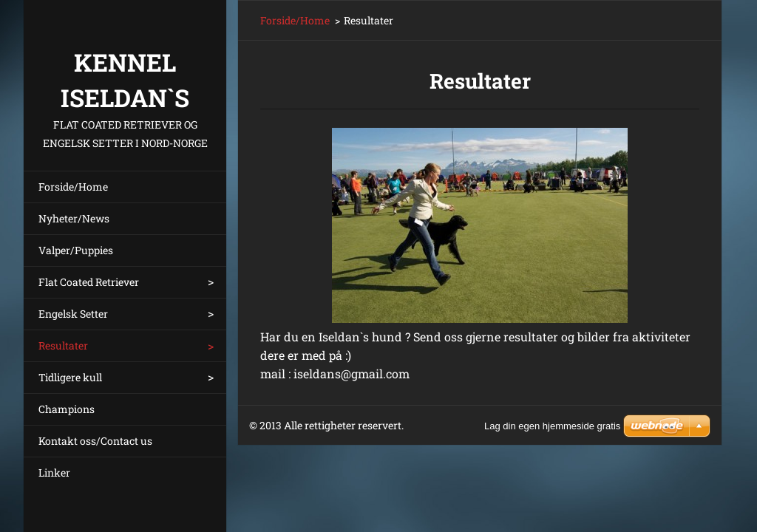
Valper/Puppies (76, 250)
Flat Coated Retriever (89, 282)
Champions (67, 409)
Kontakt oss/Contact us (95, 441)
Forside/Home (73, 187)
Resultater (63, 345)
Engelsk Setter (73, 314)
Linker (54, 473)
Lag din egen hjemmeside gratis (552, 426)
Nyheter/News (74, 218)
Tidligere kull (70, 377)
